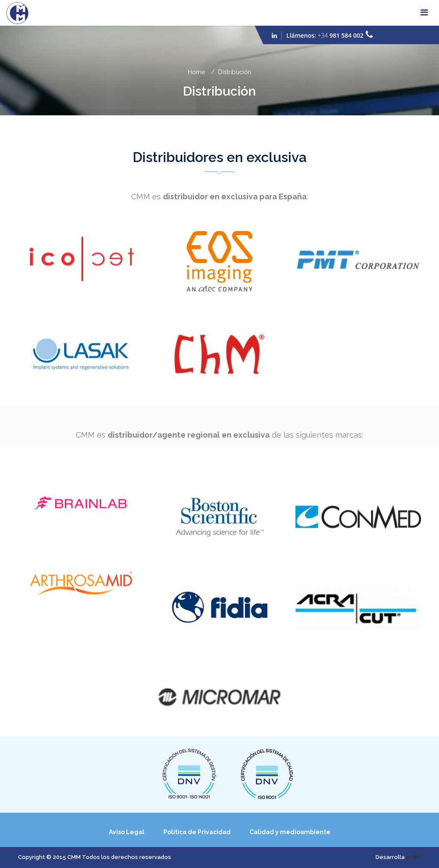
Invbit (413, 857)
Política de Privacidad (197, 832)
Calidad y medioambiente (290, 832)
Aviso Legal (127, 832)
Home (196, 72)
